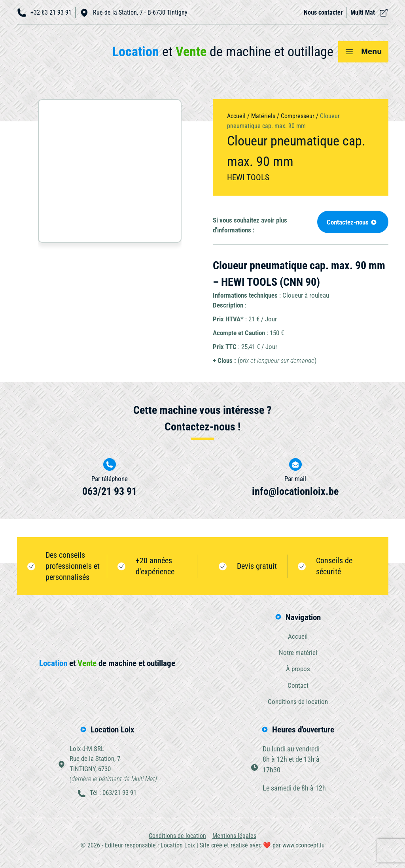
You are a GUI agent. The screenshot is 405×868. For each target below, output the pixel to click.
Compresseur (298, 116)
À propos (298, 671)
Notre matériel (298, 654)
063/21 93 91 (110, 492)
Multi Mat (369, 13)
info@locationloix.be (295, 492)
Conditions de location (298, 704)
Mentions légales (234, 841)
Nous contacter (323, 12)
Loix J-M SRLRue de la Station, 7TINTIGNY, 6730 (113, 768)
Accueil (236, 116)
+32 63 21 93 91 (44, 13)
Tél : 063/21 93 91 (113, 798)
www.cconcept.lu (304, 850)
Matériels (263, 116)
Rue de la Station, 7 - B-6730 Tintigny (133, 13)
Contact (298, 688)
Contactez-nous (350, 222)
